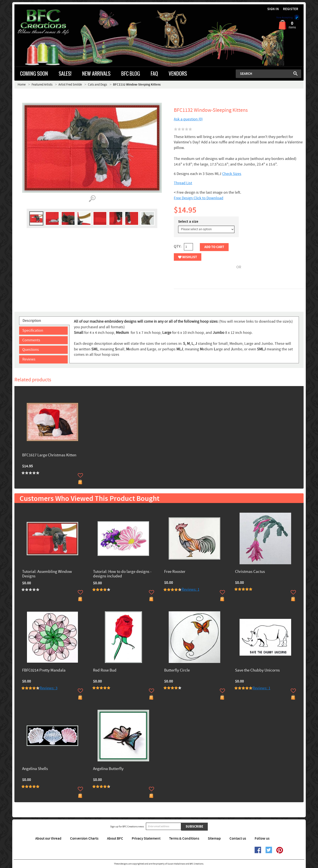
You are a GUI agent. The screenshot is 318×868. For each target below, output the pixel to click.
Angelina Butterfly (108, 769)
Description (32, 321)
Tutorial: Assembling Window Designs (47, 574)
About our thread (48, 839)
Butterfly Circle (177, 671)
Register (291, 9)
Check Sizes (232, 174)
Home (22, 85)
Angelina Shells (35, 769)
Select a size (188, 222)
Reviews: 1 (190, 590)
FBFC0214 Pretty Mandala (44, 671)
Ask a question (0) (188, 119)
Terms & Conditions (184, 839)
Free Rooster (175, 572)
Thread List (183, 183)
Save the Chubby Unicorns (257, 671)
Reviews (29, 359)
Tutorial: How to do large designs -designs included (122, 574)
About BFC (115, 839)
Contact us (238, 839)
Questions (31, 350)
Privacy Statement (146, 839)
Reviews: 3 (48, 688)
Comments (31, 340)
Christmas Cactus (250, 572)
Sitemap (214, 839)
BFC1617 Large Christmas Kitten (49, 455)
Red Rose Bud (105, 671)
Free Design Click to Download (199, 198)
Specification (33, 330)
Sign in (273, 9)
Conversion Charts (84, 839)
